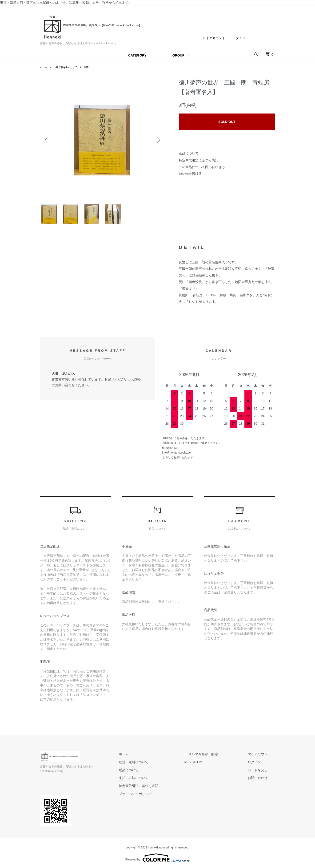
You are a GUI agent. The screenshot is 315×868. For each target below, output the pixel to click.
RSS (205, 766)
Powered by (157, 857)
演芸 (93, 67)
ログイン (239, 38)
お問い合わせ (262, 782)
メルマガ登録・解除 (216, 758)
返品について (189, 153)
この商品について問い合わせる (202, 167)
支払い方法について (156, 782)
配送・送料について (156, 766)
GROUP (178, 55)
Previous (47, 140)
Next (158, 140)
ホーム (44, 67)
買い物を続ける (190, 174)
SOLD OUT (227, 122)
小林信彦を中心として (69, 67)
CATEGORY (137, 55)
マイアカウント (214, 38)
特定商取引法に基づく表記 (199, 160)
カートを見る (262, 774)
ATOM (215, 766)
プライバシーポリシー (157, 798)
